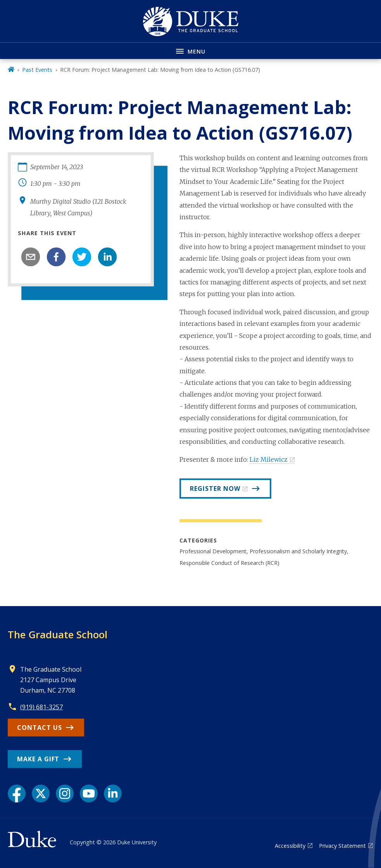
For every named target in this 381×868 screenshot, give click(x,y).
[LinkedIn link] (113, 794)
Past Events (37, 70)
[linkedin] (107, 257)
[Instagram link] (65, 794)
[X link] (41, 794)
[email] (31, 257)
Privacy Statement (342, 846)
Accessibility (290, 846)
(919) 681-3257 (41, 707)
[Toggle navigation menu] (190, 51)
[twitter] (82, 257)
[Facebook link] (17, 794)
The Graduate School (58, 634)
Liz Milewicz (269, 459)
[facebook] (56, 257)
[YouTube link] (89, 794)
